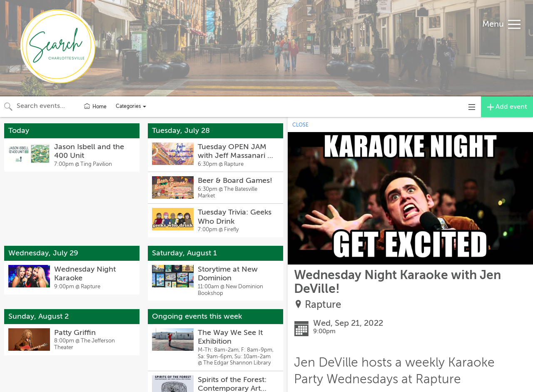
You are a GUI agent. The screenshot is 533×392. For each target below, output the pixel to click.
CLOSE (300, 125)
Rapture (323, 305)
